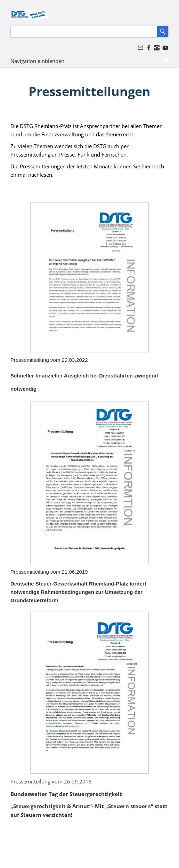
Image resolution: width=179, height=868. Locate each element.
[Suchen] (84, 32)
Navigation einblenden (37, 61)
